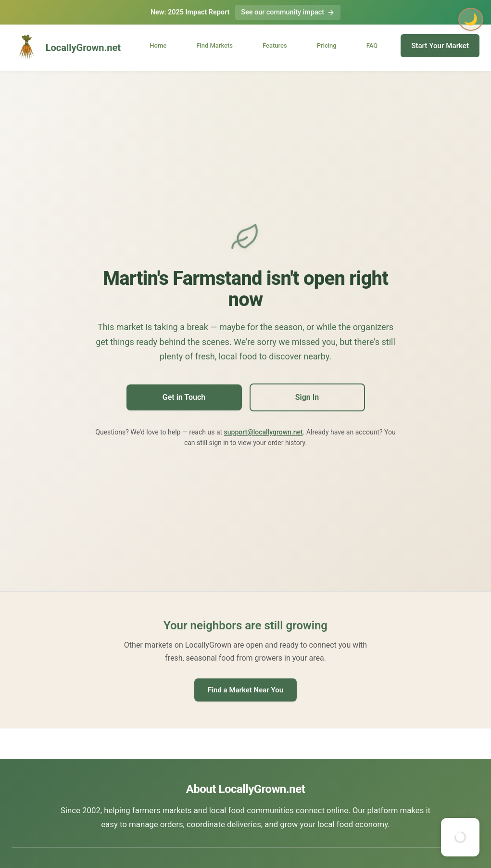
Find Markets (214, 45)
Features (275, 45)
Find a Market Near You (245, 690)
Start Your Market (440, 46)
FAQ (372, 45)
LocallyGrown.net (66, 48)
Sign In (307, 397)
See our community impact (288, 12)
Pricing (327, 45)
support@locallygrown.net (264, 432)
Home (158, 45)
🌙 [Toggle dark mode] (471, 19)
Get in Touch (184, 397)
